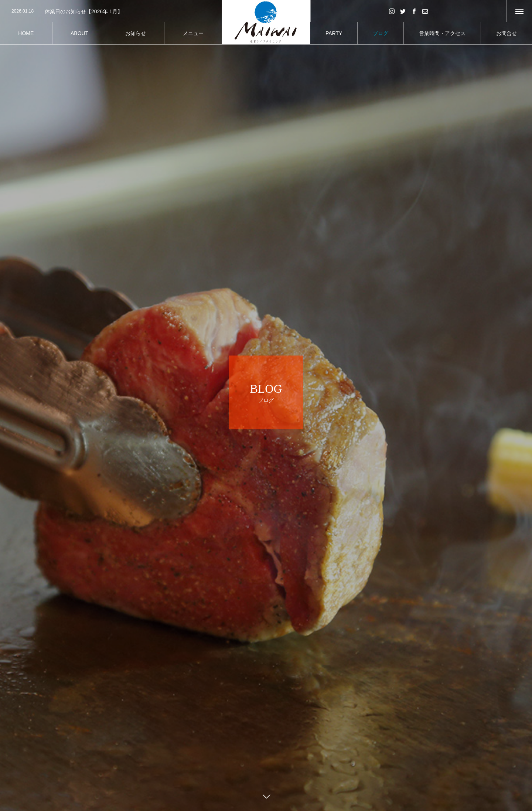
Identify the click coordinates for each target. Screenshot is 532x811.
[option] (111, 11)
